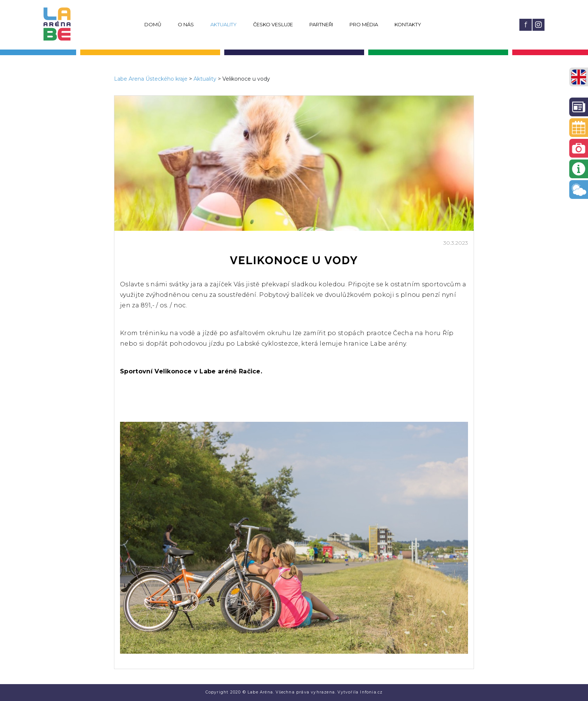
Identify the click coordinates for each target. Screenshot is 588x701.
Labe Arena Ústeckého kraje (151, 79)
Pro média (364, 24)
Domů (153, 24)
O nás (186, 24)
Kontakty (408, 24)
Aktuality (223, 24)
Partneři (321, 24)
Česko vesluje (273, 24)
